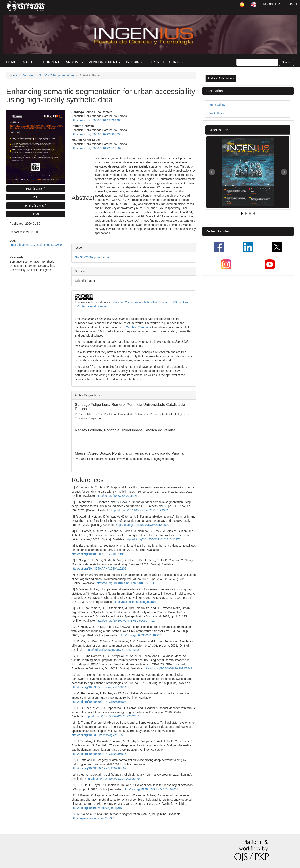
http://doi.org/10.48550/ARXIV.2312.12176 (153, 539)
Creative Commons (139, 327)
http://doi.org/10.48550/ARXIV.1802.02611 (112, 716)
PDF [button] (36, 197)
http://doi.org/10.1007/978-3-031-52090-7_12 (126, 621)
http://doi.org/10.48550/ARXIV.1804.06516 (99, 754)
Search (286, 62)
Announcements (104, 62)
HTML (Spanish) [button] (36, 206)
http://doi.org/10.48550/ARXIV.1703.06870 (112, 779)
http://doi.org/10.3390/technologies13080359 (100, 687)
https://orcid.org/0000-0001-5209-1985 (96, 120)
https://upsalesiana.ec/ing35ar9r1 (135, 602)
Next (284, 172)
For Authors (216, 113)
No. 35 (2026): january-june (56, 75)
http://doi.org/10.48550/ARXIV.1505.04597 (99, 702)
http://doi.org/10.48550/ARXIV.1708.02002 (151, 789)
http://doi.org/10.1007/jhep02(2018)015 (97, 808)
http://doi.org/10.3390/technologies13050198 (100, 735)
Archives (74, 62)
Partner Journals (166, 62)
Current (51, 62)
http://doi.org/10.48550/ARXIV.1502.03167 (99, 768)
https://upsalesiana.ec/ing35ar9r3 (93, 818)
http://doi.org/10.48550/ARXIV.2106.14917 (99, 554)
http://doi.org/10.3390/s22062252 (118, 496)
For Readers (217, 105)
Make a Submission (221, 78)
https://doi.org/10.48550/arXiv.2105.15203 (112, 650)
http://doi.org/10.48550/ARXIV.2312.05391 (143, 525)
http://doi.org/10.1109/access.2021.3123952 (139, 510)
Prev (212, 172)
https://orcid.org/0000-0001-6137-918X (97, 148)
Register (271, 4)
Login (292, 4)
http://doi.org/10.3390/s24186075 (141, 635)
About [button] (30, 62)
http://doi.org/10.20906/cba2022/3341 (168, 668)
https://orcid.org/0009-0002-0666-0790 (96, 134)
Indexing (134, 62)
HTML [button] (36, 214)
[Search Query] (257, 62)
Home (11, 62)
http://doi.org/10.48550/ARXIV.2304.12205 (99, 569)
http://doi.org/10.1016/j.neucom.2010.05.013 (125, 583)
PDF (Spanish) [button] (36, 189)
